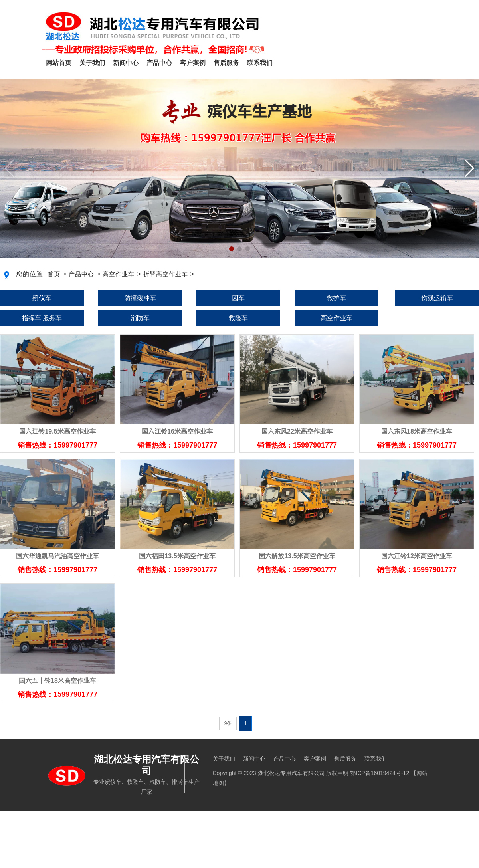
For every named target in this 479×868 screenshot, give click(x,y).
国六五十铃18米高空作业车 (57, 681)
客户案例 (193, 63)
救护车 (336, 298)
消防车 (140, 318)
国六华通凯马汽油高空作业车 (57, 556)
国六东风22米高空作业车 (297, 431)
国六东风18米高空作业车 (417, 431)
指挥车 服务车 (42, 318)
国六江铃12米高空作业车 (417, 556)
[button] (470, 168)
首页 (54, 274)
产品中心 (159, 63)
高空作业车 (119, 274)
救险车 (238, 318)
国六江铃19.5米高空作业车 (57, 431)
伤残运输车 (437, 298)
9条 (228, 723)
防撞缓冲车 (140, 298)
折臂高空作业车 (166, 274)
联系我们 (260, 63)
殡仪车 (42, 298)
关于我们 (92, 63)
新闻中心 (126, 63)
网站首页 (59, 63)
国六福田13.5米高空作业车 (177, 556)
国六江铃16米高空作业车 (177, 431)
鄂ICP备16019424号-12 (380, 773)
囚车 (238, 298)
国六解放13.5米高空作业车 (297, 556)
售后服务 (226, 63)
